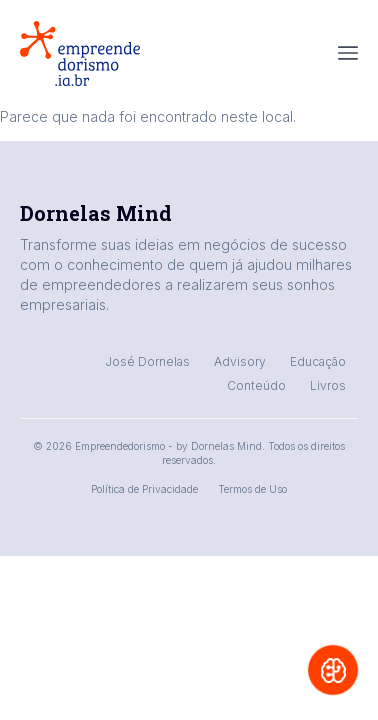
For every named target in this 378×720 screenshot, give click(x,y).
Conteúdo (256, 385)
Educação (318, 361)
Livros (328, 385)
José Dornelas (147, 361)
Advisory (240, 361)
